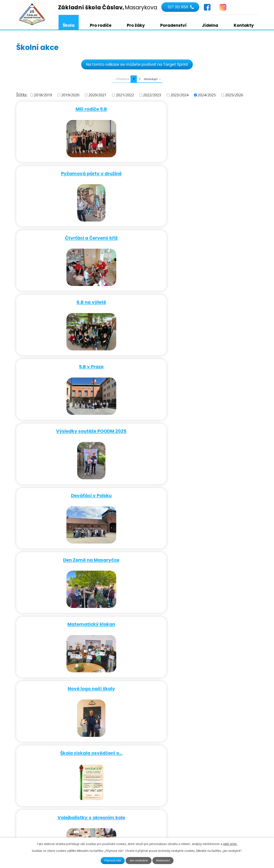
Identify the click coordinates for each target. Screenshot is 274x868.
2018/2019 (43, 95)
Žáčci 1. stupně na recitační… (55, 489)
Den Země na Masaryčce (137, 235)
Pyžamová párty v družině (137, 109)
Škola (69, 25)
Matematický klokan (218, 235)
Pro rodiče (101, 25)
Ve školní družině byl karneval (218, 362)
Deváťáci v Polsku (55, 235)
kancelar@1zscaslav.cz (124, 806)
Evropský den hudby (137, 362)
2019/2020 (70, 95)
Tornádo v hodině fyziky (55, 426)
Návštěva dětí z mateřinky (218, 489)
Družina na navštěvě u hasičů (218, 553)
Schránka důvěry (137, 489)
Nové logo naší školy (55, 299)
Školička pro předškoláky (55, 616)
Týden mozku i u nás (55, 362)
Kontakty (244, 25)
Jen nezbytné (139, 860)
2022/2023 (152, 95)
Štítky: (22, 95)
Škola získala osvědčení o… (137, 299)
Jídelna (210, 25)
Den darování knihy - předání (218, 426)
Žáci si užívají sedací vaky (218, 616)
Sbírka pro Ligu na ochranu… (137, 679)
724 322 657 (114, 800)
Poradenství (173, 25)
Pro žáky (136, 25)
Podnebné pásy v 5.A (137, 426)
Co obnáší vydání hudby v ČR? (55, 679)
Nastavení (164, 860)
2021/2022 (125, 95)
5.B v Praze (137, 172)
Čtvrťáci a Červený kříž (218, 109)
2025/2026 (234, 95)
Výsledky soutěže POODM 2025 (218, 172)
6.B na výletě (55, 172)
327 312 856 (177, 7)
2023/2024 (179, 95)
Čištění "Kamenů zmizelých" (137, 616)
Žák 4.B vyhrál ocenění (218, 679)
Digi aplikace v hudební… (137, 553)
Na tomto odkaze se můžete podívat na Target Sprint (137, 64)
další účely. (230, 844)
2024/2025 (207, 95)
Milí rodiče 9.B (55, 109)
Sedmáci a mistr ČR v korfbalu (55, 553)
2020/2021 (97, 95)
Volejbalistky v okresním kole (218, 299)
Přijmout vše (112, 860)
